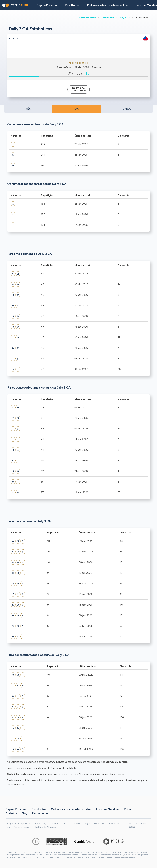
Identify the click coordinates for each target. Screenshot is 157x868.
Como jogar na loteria (47, 823)
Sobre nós (99, 823)
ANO (77, 109)
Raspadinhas (40, 813)
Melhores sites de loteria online (107, 5)
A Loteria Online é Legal (76, 823)
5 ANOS (127, 109)
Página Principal (87, 18)
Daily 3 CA (124, 18)
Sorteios (11, 813)
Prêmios (129, 809)
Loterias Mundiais (108, 809)
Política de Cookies (45, 827)
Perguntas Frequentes (18, 823)
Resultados (107, 18)
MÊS (28, 109)
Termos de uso (22, 827)
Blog (24, 813)
